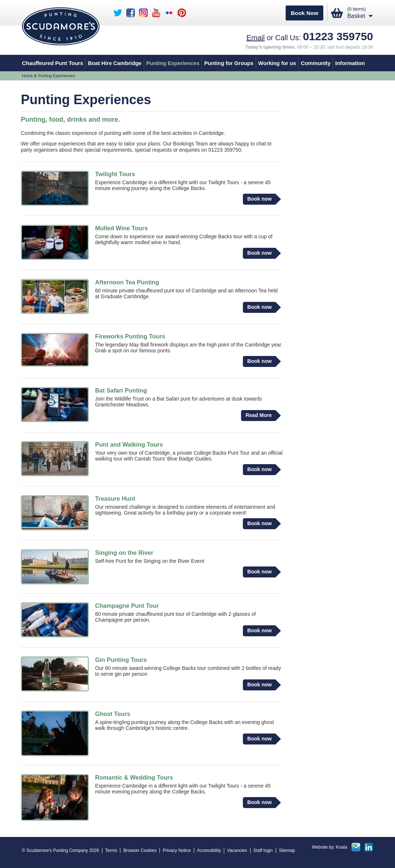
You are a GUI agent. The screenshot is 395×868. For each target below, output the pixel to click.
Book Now (304, 13)
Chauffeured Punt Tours (52, 63)
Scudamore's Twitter (118, 13)
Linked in (369, 847)
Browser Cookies (140, 850)
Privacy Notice (177, 850)
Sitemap (287, 850)
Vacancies (237, 850)
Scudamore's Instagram (143, 13)
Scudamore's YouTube (156, 13)
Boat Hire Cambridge (114, 63)
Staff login (263, 850)
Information (350, 63)
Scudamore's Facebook (131, 13)
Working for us (277, 63)
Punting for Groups (229, 63)
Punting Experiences (173, 63)
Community (315, 63)
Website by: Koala (330, 847)
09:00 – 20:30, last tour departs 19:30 (309, 47)
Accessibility (209, 850)
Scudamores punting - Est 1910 (61, 26)
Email (256, 38)
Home (27, 76)
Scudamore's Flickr (169, 13)
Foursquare (356, 847)
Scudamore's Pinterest (182, 13)
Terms (111, 850)
